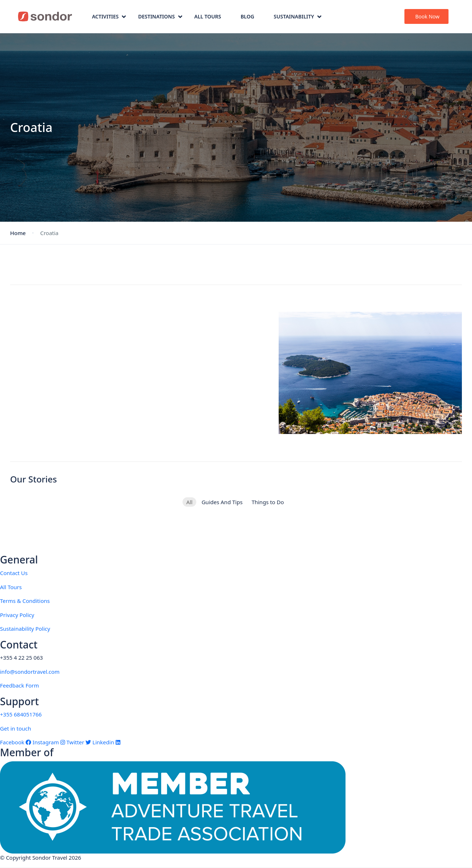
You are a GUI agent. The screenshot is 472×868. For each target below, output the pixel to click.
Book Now (427, 16)
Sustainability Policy (25, 629)
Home (18, 233)
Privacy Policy (17, 615)
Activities (109, 16)
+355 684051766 (21, 714)
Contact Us (14, 573)
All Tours (208, 16)
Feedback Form (20, 685)
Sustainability (297, 16)
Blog (248, 16)
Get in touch (16, 728)
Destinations (160, 16)
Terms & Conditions (25, 601)
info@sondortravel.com (30, 672)
